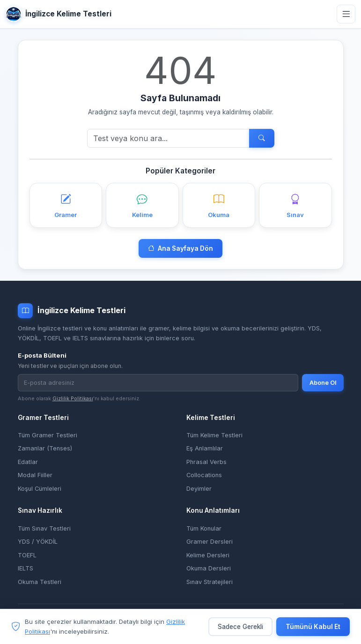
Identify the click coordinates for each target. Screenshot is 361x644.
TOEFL (27, 555)
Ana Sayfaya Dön (180, 248)
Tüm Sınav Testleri (44, 528)
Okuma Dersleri (209, 568)
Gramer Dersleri (210, 542)
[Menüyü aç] (346, 14)
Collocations (204, 475)
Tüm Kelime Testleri (214, 435)
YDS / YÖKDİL (38, 542)
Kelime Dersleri (208, 555)
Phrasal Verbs (206, 462)
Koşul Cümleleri (40, 489)
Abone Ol (323, 383)
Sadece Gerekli (240, 627)
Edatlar (28, 462)
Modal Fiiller (35, 475)
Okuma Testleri (40, 582)
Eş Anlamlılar (205, 448)
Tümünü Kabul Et (313, 627)
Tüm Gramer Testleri (48, 435)
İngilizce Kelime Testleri (59, 14)
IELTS (26, 568)
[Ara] (168, 138)
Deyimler (199, 489)
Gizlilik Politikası (73, 398)
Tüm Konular (204, 528)
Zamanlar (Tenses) (45, 448)
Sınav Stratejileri (210, 582)
